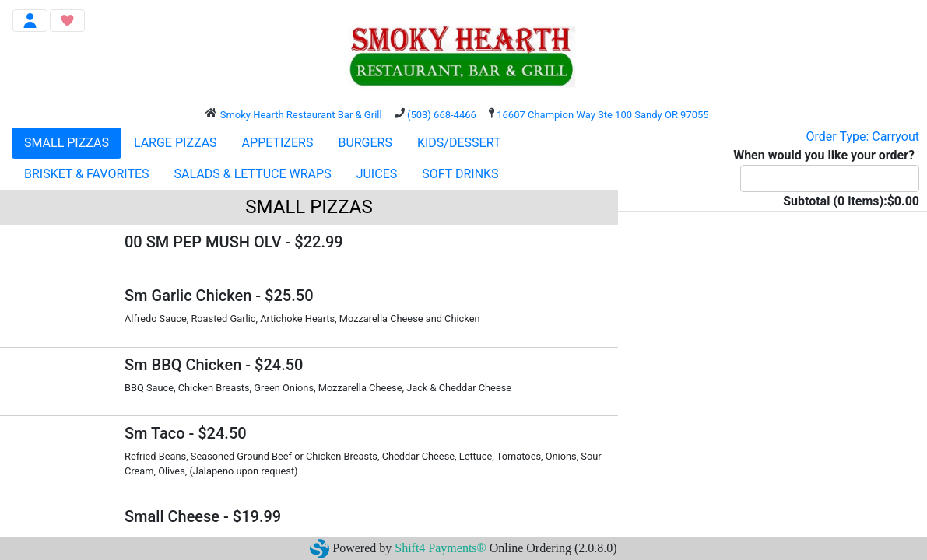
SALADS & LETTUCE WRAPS (253, 174)
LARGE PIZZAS (176, 143)
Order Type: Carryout (863, 136)
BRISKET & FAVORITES (87, 174)
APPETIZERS (278, 143)
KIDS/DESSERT (459, 143)
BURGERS (365, 143)
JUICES (377, 174)
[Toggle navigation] (30, 21)
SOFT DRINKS (460, 174)
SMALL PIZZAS (67, 143)
